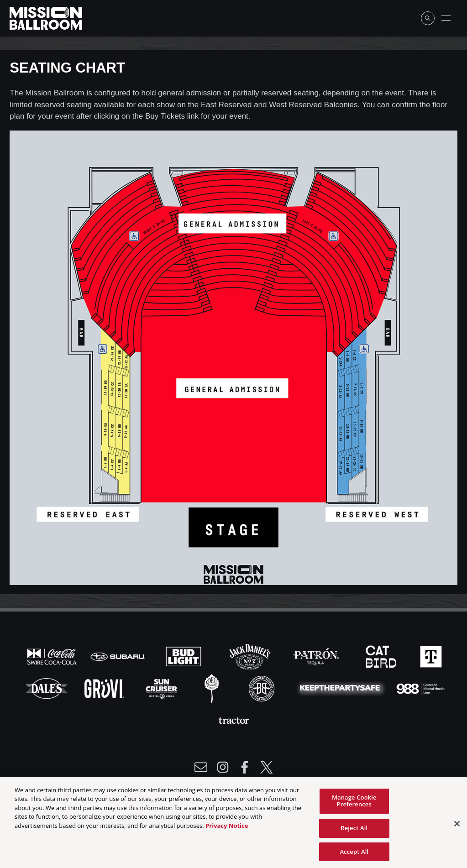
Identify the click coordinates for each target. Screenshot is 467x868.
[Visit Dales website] (47, 688)
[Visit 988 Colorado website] (420, 688)
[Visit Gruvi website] (105, 688)
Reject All (354, 831)
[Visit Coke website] (53, 656)
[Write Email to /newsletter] (201, 767)
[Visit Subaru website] (119, 656)
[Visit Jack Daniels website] (251, 656)
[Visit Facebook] (245, 767)
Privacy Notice (227, 828)
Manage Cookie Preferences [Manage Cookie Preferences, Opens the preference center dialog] (354, 804)
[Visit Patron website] (316, 656)
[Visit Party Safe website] (342, 688)
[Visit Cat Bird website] (382, 656)
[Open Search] (428, 18)
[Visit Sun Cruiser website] (163, 688)
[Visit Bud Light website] (184, 656)
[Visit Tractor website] (234, 720)
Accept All (354, 854)
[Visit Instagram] (223, 767)
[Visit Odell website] (213, 688)
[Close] (457, 826)
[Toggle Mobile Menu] (446, 18)
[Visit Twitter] (267, 767)
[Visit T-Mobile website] (431, 656)
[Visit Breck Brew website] (262, 688)
